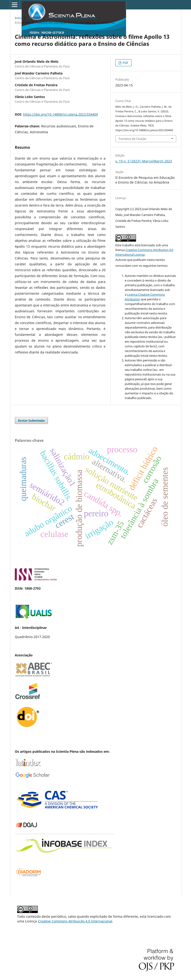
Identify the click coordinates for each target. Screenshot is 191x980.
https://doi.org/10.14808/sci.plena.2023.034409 (60, 114)
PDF (125, 63)
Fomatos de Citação (133, 139)
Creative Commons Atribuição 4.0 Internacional (75, 921)
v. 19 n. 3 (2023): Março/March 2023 (71, 18)
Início (19, 18)
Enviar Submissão (31, 420)
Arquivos (34, 18)
